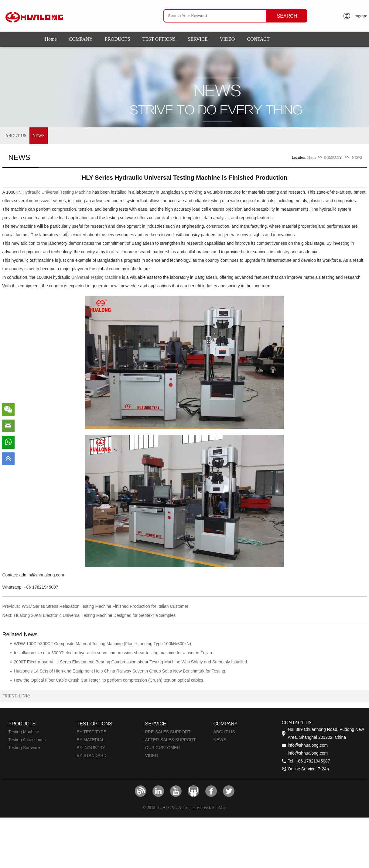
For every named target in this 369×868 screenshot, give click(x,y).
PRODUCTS (118, 39)
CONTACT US (297, 723)
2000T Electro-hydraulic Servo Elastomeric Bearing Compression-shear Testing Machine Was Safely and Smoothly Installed (131, 662)
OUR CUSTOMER (163, 748)
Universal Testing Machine (96, 277)
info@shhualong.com (308, 745)
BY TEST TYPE (92, 732)
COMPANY (81, 39)
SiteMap (219, 808)
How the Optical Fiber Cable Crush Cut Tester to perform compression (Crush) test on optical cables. (109, 680)
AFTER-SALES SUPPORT (171, 740)
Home (51, 39)
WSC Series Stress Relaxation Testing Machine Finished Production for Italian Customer (105, 606)
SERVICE (198, 39)
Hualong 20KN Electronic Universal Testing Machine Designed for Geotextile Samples (95, 615)
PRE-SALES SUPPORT (168, 732)
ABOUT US (16, 136)
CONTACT (258, 39)
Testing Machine (24, 732)
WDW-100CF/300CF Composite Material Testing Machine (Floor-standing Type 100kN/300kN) (103, 644)
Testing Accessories (27, 740)
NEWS (39, 136)
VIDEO (227, 39)
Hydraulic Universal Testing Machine (57, 192)
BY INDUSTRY (91, 748)
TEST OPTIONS (159, 39)
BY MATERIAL (91, 740)
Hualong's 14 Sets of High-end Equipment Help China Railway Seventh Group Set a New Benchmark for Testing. (120, 671)
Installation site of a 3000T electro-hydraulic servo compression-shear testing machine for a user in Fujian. (114, 653)
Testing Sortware (24, 748)
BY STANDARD (92, 756)
